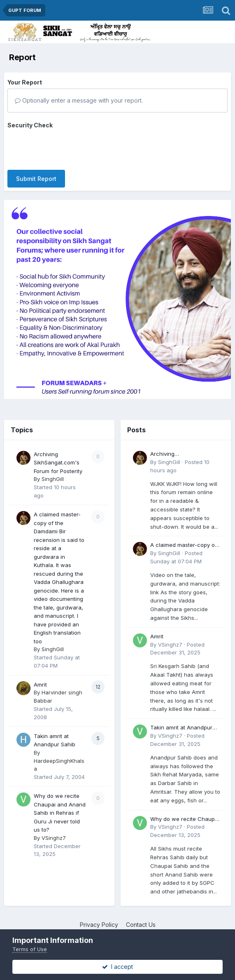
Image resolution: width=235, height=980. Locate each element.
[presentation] (70, 148)
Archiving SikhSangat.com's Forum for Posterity (58, 463)
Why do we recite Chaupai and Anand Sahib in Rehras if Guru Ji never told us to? (60, 813)
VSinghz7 (54, 838)
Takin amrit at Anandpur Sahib (181, 728)
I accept (117, 967)
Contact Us (141, 925)
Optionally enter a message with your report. (79, 100)
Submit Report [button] (36, 179)
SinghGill (53, 479)
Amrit (40, 685)
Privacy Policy (99, 925)
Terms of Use (30, 949)
